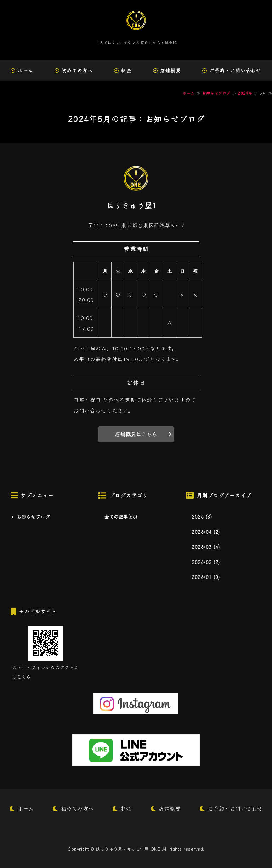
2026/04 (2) (206, 532)
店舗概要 (171, 70)
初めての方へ (77, 70)
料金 (126, 70)
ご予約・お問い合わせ (235, 808)
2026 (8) (202, 517)
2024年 (245, 93)
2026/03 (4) (206, 547)
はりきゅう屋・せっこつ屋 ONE (128, 849)
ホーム (25, 70)
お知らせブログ (216, 93)
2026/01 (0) (206, 577)
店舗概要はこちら (136, 434)
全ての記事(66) (121, 517)
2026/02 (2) (206, 562)
